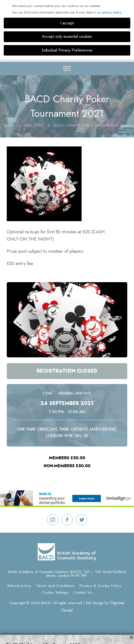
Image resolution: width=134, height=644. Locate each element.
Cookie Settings (55, 592)
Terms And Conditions (55, 586)
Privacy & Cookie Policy (101, 586)
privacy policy (112, 12)
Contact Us (83, 592)
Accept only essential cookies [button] (67, 36)
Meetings (34, 125)
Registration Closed (67, 371)
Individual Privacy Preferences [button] (67, 50)
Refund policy (19, 586)
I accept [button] (67, 23)
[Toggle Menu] (67, 68)
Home (9, 125)
